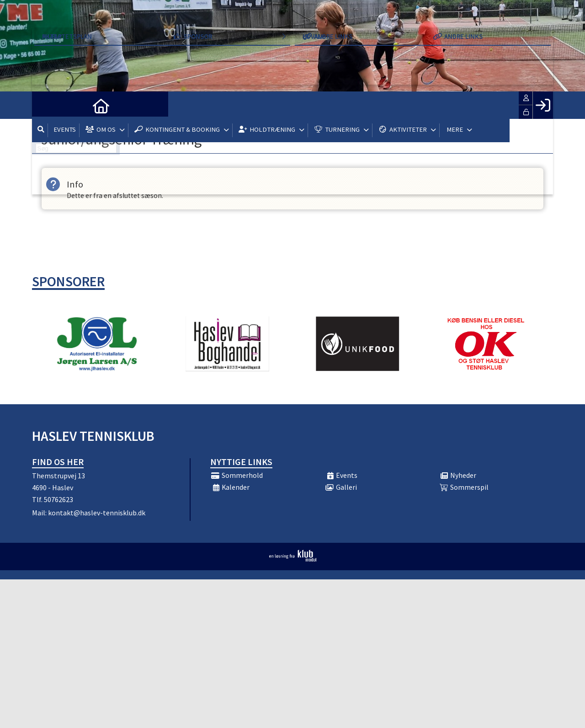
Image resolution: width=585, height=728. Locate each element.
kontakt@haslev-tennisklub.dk (97, 513)
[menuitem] (46, 105)
